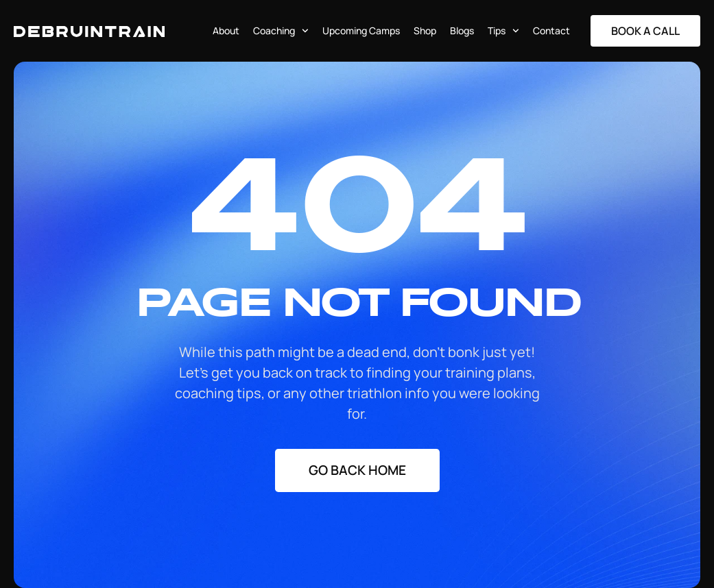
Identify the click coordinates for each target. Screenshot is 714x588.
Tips (503, 31)
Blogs (462, 30)
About (226, 30)
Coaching (281, 31)
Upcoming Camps (361, 30)
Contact (551, 30)
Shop (425, 30)
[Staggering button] (645, 31)
